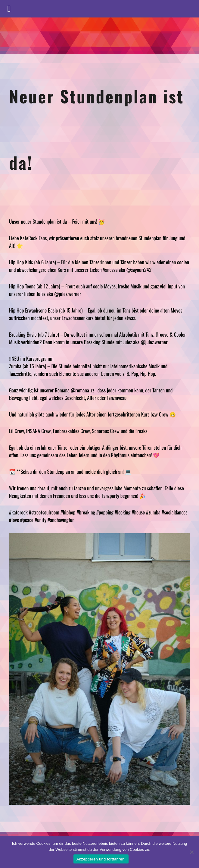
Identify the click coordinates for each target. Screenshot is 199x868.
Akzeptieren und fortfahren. (101, 859)
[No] (191, 852)
